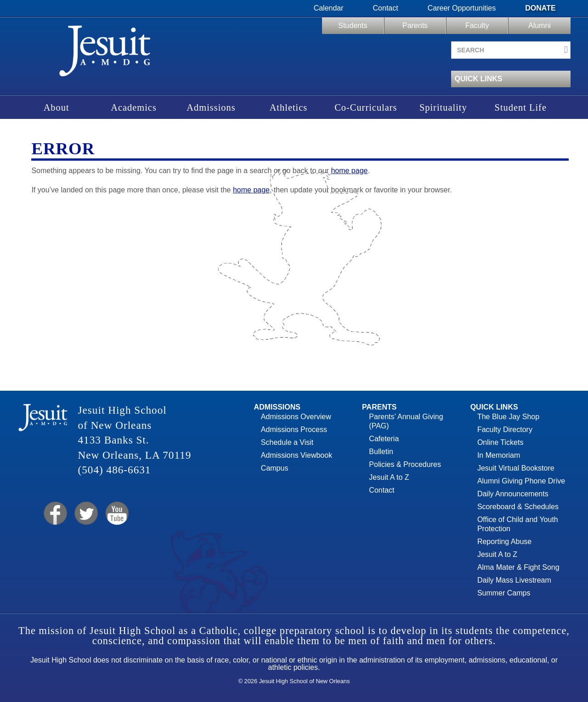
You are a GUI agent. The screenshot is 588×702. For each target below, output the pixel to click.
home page (349, 171)
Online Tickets (500, 442)
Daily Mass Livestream (514, 580)
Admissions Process (294, 430)
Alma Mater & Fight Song (518, 567)
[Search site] (511, 50)
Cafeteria (384, 439)
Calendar (329, 8)
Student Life (521, 107)
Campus (275, 468)
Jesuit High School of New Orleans (105, 54)
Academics (134, 107)
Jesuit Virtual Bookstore (516, 468)
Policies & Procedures (405, 464)
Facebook (54, 514)
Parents (415, 25)
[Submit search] (566, 50)
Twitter (85, 514)
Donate (540, 8)
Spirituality (443, 107)
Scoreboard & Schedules (518, 507)
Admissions (211, 107)
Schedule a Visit (287, 442)
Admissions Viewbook (297, 455)
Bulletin (381, 452)
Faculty (477, 25)
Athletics (289, 107)
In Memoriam (499, 455)
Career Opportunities (462, 8)
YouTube (116, 514)
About (57, 107)
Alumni (540, 25)
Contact (386, 8)
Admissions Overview (296, 417)
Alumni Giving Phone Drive (521, 481)
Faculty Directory (505, 430)
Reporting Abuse (504, 542)
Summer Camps (504, 593)
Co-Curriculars (366, 107)
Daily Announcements (513, 494)
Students (353, 25)
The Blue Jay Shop (508, 417)
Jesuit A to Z (389, 477)
